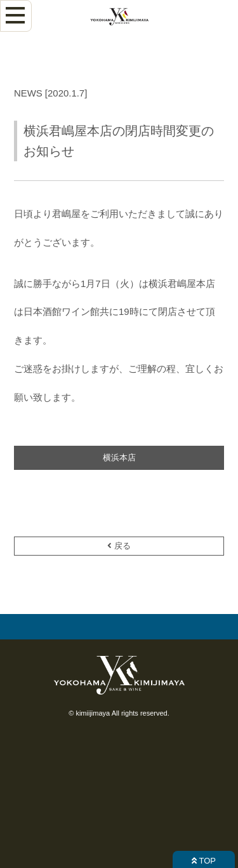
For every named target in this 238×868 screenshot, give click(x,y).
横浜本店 (119, 457)
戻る (119, 546)
